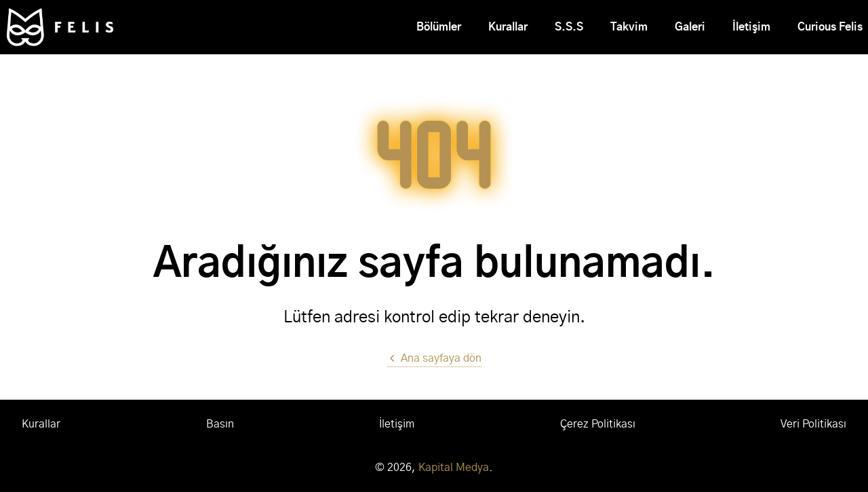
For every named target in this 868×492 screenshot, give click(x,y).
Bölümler (439, 27)
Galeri (690, 27)
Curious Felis (830, 27)
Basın (220, 424)
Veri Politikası (813, 424)
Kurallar (508, 27)
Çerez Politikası (598, 424)
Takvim (629, 27)
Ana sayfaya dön (434, 358)
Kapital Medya (454, 468)
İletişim (751, 27)
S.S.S (569, 27)
